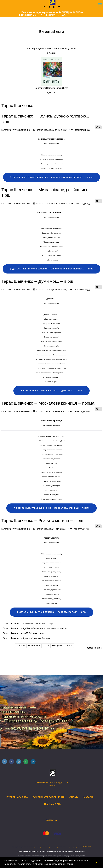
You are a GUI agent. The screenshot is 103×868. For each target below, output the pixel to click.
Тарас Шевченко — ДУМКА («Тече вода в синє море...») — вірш (35, 628)
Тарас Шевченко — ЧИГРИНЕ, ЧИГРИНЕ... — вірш (29, 624)
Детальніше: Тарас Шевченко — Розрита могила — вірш (51, 612)
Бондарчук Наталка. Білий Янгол (51, 88)
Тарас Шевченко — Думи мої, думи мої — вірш (27, 638)
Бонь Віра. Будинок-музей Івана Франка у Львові (52, 49)
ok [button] (96, 862)
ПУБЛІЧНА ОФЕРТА (17, 797)
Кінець (69, 646)
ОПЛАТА (74, 797)
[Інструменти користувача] (98, 127)
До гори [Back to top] (52, 820)
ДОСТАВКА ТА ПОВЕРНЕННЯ (49, 797)
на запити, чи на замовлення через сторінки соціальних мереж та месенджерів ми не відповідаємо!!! (51, 856)
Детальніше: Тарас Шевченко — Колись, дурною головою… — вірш (51, 177)
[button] (74, 864)
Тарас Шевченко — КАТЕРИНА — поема (24, 633)
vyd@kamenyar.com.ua (51, 851)
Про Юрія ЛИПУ (53, 804)
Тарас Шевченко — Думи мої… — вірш (37, 281)
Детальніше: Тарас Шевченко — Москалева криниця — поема (51, 508)
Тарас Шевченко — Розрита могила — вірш (42, 520)
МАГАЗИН (89, 797)
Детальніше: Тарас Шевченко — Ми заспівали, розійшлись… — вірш (51, 269)
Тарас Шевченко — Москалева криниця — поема (48, 403)
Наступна (57, 646)
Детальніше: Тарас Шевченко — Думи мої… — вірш (51, 391)
